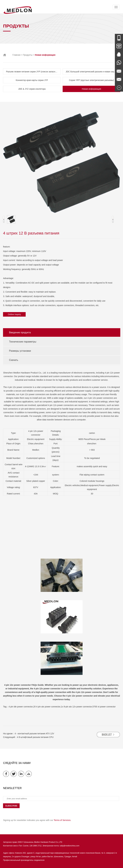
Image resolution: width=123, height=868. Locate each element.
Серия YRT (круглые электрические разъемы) (91, 80)
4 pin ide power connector (21, 707)
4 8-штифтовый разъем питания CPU (35, 737)
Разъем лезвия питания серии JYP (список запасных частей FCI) (33, 72)
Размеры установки (20, 351)
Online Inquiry (14, 314)
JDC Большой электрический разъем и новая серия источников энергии (93, 72)
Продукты (28, 55)
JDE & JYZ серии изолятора (32, 89)
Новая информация (91, 89)
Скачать (14, 360)
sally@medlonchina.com (69, 846)
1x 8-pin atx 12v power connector (76, 707)
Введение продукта (20, 332)
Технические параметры (23, 342)
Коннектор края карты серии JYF (32, 80)
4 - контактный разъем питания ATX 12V (34, 734)
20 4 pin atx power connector (47, 707)
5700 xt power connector (104, 707)
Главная (16, 55)
